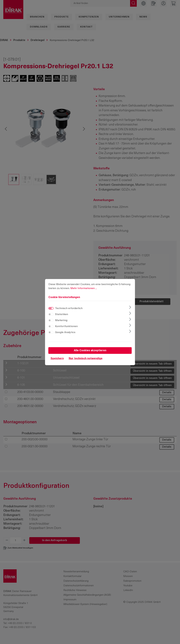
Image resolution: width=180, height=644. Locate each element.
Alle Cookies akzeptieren (90, 350)
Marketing (61, 320)
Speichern (57, 358)
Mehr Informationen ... (84, 288)
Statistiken (62, 314)
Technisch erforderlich (69, 308)
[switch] (51, 314)
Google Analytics (65, 332)
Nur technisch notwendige (86, 358)
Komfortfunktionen (66, 326)
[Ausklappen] (130, 308)
